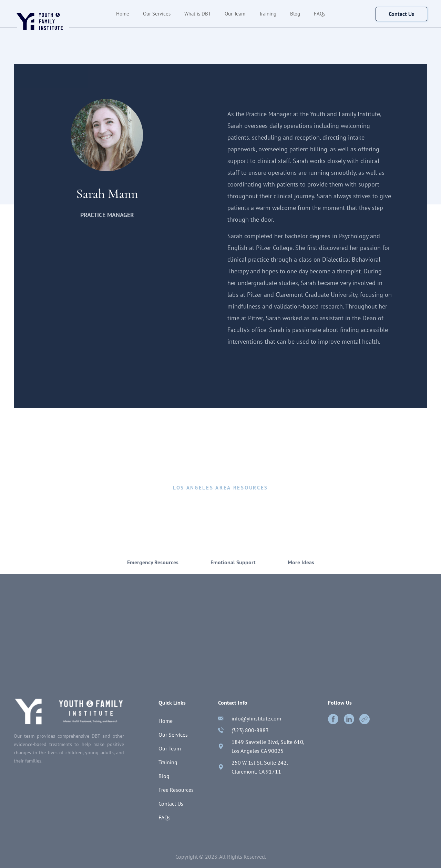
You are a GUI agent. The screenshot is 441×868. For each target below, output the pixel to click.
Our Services (157, 14)
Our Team (235, 14)
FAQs (320, 14)
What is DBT (198, 14)
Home (123, 14)
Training (268, 14)
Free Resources (176, 790)
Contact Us (171, 804)
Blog (295, 14)
